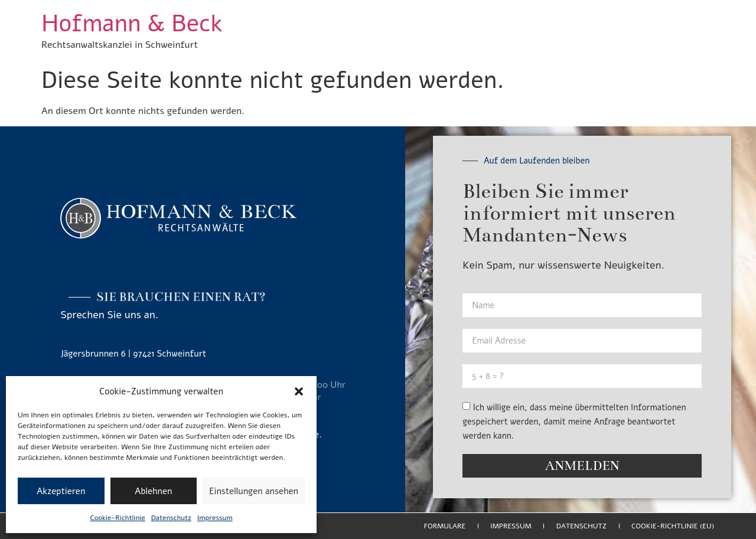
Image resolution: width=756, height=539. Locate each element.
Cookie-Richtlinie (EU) (673, 526)
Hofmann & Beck (132, 24)
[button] (299, 391)
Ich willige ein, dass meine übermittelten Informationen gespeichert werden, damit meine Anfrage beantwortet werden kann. (574, 422)
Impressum (215, 518)
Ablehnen (153, 491)
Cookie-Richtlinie (117, 518)
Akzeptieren (61, 491)
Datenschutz (171, 518)
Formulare (445, 526)
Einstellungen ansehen (254, 491)
